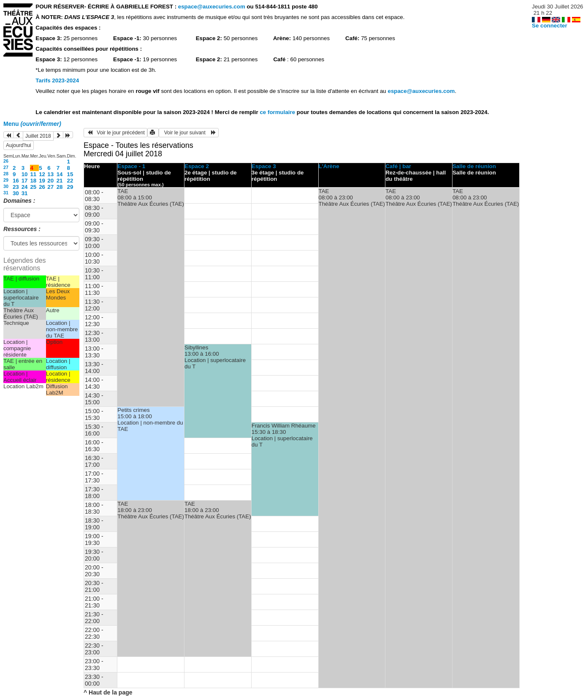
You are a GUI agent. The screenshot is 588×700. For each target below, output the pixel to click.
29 (6, 180)
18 (33, 181)
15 (70, 174)
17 (25, 181)
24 (25, 187)
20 (50, 181)
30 (6, 186)
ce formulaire (278, 112)
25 (33, 187)
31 (6, 193)
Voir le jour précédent (115, 133)
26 (6, 161)
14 (60, 174)
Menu (32, 124)
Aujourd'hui (19, 145)
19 (42, 181)
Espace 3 (264, 166)
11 (33, 174)
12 (42, 174)
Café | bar (398, 166)
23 (16, 187)
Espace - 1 (131, 166)
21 (60, 181)
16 (16, 181)
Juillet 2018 (38, 136)
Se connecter (550, 26)
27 (6, 167)
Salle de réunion (474, 166)
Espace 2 (197, 166)
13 (50, 174)
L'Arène (329, 166)
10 (25, 174)
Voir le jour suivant (189, 133)
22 (70, 181)
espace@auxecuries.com (212, 7)
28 (6, 174)
